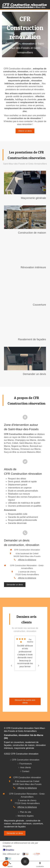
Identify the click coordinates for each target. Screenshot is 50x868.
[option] (25, 653)
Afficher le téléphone (27, 560)
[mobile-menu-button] (25, 861)
